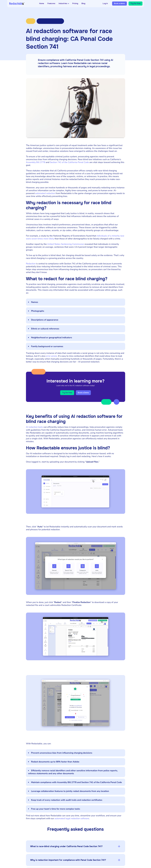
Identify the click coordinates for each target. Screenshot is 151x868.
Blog (83, 3)
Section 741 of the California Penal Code (69, 162)
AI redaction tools (34, 428)
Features (51, 3)
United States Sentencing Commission (66, 244)
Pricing (75, 3)
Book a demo (119, 3)
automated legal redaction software (72, 819)
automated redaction (45, 193)
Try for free (136, 3)
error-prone (51, 356)
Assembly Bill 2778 (36, 162)
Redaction (31, 264)
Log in (105, 3)
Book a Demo (85, 393)
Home (42, 3)
